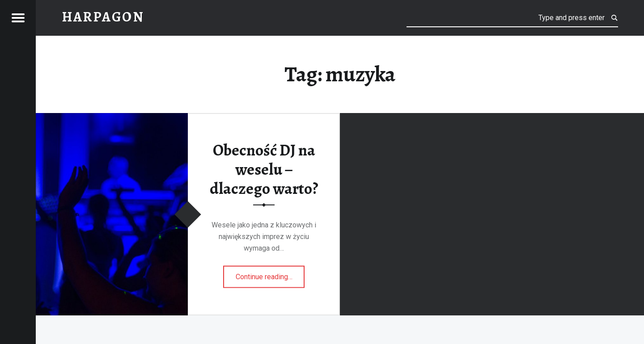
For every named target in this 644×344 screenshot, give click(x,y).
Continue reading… (270, 273)
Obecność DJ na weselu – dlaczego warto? (264, 169)
